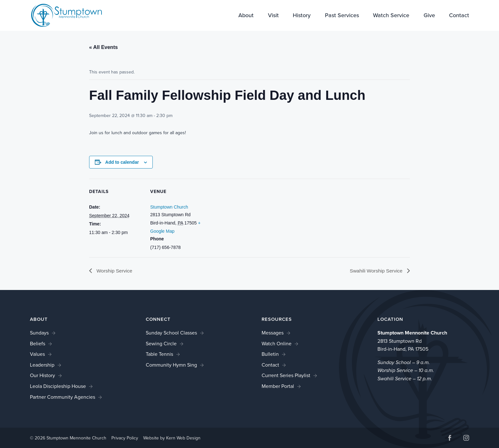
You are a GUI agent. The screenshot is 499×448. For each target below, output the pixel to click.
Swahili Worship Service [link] (376, 271)
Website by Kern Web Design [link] (172, 438)
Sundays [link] (39, 333)
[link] (62, 15)
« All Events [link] (103, 47)
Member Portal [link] (278, 386)
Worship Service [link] (114, 271)
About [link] (246, 16)
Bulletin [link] (270, 354)
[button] (450, 439)
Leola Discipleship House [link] (58, 386)
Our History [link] (42, 376)
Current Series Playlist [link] (286, 376)
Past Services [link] (342, 16)
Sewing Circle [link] (161, 344)
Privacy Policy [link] (125, 438)
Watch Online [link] (277, 344)
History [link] (302, 16)
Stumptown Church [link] (169, 207)
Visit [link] (273, 16)
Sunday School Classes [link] (171, 333)
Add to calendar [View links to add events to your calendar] (122, 162)
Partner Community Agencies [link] (63, 397)
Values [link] (37, 354)
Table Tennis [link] (159, 354)
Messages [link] (273, 333)
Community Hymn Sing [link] (171, 365)
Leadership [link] (42, 365)
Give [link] (429, 16)
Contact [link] (459, 16)
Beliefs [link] (38, 344)
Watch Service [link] (391, 16)
